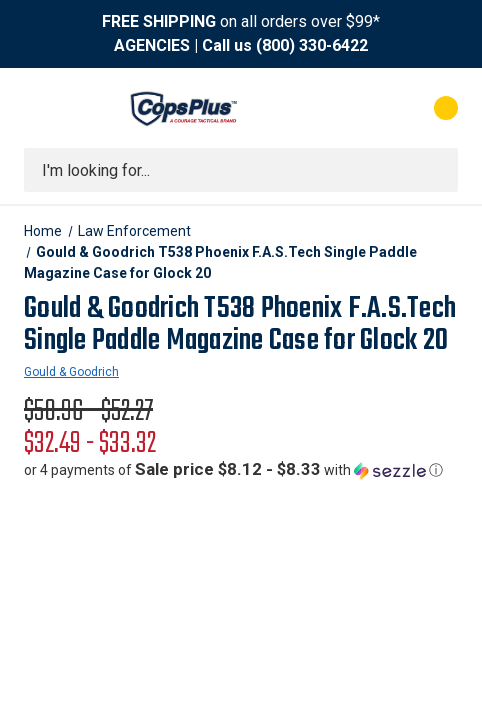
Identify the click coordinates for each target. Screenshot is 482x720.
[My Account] (365, 108)
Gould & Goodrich (71, 372)
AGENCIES (152, 45)
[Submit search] (436, 170)
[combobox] (241, 170)
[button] (233, 470)
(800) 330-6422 (312, 45)
